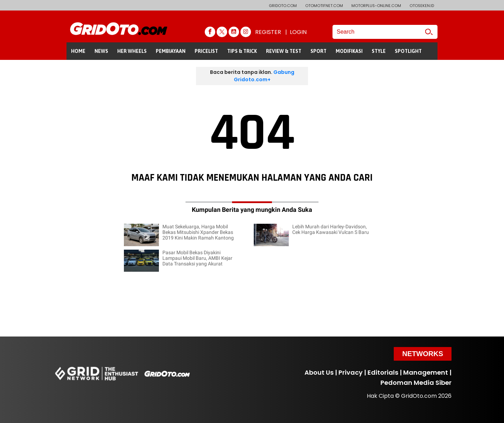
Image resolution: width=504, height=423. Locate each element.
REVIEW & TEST (284, 51)
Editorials (383, 372)
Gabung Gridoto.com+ (264, 76)
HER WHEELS (132, 51)
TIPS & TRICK (242, 51)
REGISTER (268, 32)
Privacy (351, 372)
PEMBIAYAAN (171, 51)
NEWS (101, 51)
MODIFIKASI (349, 51)
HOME (78, 51)
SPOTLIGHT (408, 51)
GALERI (79, 69)
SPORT (318, 51)
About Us (319, 372)
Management (426, 372)
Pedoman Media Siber (416, 383)
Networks (423, 354)
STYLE (379, 51)
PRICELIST (206, 51)
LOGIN (298, 32)
